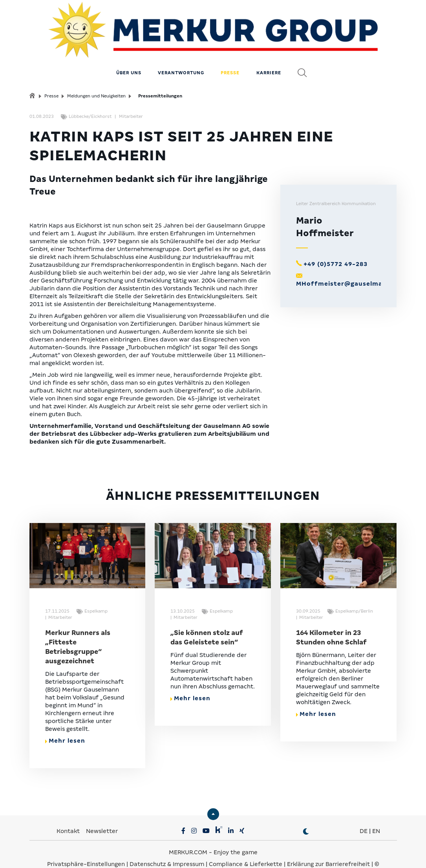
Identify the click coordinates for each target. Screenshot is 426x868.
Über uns (129, 53)
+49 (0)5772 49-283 (335, 244)
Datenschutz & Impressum (168, 844)
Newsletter (102, 811)
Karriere (269, 53)
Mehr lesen (65, 721)
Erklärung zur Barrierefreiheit (328, 844)
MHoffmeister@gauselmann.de (349, 264)
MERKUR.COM (188, 833)
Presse (230, 53)
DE (364, 811)
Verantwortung (181, 53)
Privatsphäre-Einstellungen (86, 844)
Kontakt (69, 811)
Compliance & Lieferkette (246, 844)
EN (376, 811)
